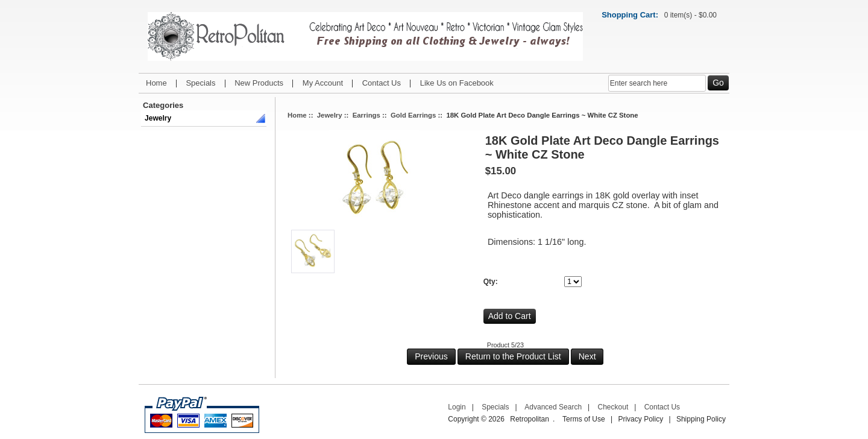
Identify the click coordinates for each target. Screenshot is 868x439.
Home (156, 83)
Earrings (366, 115)
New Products (259, 83)
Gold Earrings (413, 115)
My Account (323, 83)
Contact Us (382, 83)
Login (457, 407)
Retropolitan (530, 419)
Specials (200, 83)
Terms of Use (584, 419)
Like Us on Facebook (457, 83)
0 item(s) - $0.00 (690, 15)
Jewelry (158, 118)
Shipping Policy (701, 419)
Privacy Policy (640, 419)
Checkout (613, 407)
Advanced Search (553, 407)
